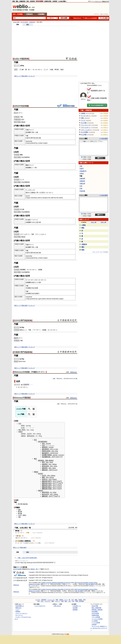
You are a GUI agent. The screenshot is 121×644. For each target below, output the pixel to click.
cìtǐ (51, 447)
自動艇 (40, 270)
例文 (28, 25)
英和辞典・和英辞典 (97, 609)
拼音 (23, 426)
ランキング (32, 76)
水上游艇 (84, 134)
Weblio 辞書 (16, 22)
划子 (21, 514)
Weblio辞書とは (20, 605)
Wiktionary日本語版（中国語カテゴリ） (30, 372)
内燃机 (29, 288)
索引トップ (18, 76)
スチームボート (25, 234)
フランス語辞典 (96, 616)
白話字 (29, 434)
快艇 (52, 69)
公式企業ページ (77, 605)
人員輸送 (32, 193)
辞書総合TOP (105, 1)
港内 (27, 193)
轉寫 (50, 455)
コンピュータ (51, 599)
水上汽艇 (84, 123)
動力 (34, 282)
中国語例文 (29, 14)
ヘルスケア (47, 600)
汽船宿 (82, 173)
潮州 (23, 436)
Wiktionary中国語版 (22, 398)
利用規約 (18, 611)
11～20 (94, 222)
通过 (83, 247)
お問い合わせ (57, 605)
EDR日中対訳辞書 (21, 106)
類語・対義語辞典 (21, 1)
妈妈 (83, 250)
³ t (53, 469)
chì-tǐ (54, 451)
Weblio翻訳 (95, 611)
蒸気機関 (28, 132)
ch (51, 449)
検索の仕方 (18, 607)
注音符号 (26, 385)
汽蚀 (81, 188)
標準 (40, 460)
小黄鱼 (84, 225)
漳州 (50, 484)
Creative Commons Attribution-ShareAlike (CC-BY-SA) (56, 582)
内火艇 (22, 209)
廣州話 (44, 466)
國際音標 (47, 456)
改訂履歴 (91, 583)
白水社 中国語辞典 (21, 59)
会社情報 (75, 607)
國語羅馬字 (45, 453)
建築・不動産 (78, 599)
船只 (38, 293)
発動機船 (28, 168)
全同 (24, 157)
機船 (21, 155)
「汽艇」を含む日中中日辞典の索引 (27, 557)
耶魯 (43, 451)
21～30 (103, 222)
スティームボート (41, 234)
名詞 (23, 119)
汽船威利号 (83, 171)
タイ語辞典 (95, 620)
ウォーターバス (86, 125)
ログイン (98, 1)
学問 (84, 599)
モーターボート (37, 69)
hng (55, 464)
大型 (42, 193)
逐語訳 (23, 122)
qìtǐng (22, 65)
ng (40, 434)
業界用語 (44, 599)
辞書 (14, 1)
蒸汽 (28, 138)
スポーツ (58, 600)
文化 (38, 600)
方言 (73, 600)
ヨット (25, 330)
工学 (72, 599)
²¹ (59, 456)
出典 (54, 379)
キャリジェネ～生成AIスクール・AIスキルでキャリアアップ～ (99, 627)
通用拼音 (45, 447)
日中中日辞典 (39, 1)
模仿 (43, 493)
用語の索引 (25, 76)
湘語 (24, 514)
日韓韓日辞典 (48, 1)
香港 (50, 460)
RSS (68, 633)
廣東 (43, 468)
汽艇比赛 (82, 183)
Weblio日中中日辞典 (34, 583)
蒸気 (21, 330)
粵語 (20, 430)
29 (76, 404)
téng (54, 467)
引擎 (31, 138)
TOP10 (84, 222)
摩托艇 (20, 512)
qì (22, 385)
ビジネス (38, 599)
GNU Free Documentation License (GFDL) (86, 582)
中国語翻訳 (41, 14)
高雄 (50, 488)
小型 (37, 222)
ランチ (46, 69)
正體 (17, 409)
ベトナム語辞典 (96, 622)
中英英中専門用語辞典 (23, 352)
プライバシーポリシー (21, 612)
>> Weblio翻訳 (104, 139)
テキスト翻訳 (83, 138)
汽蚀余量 (82, 191)
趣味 (53, 600)
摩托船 (20, 511)
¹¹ (56, 486)
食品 (66, 600)
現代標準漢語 (43, 442)
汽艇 (87, 583)
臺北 (50, 486)
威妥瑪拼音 (45, 449)
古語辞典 (55, 1)
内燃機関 (28, 222)
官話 (20, 424)
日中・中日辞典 (18, 14)
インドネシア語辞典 (97, 618)
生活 (42, 600)
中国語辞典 (32, 22)
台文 (46, 479)
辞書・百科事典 (80, 600)
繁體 (20, 409)
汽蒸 (81, 186)
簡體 (19, 414)
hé (50, 467)
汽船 (61, 69)
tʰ (57, 456)
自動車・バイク (63, 599)
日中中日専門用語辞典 (23, 321)
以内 (27, 293)
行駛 (23, 503)
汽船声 (82, 169)
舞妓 (83, 228)
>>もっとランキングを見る (100, 252)
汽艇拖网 (82, 178)
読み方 (16, 338)
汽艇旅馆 (82, 181)
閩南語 (21, 432)
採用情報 (75, 609)
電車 (57, 599)
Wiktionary (73, 372)
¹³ (57, 469)
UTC (74, 379)
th (37, 434)
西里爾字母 (45, 455)
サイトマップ (19, 614)
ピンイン (17, 327)
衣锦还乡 (84, 244)
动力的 (36, 138)
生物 (62, 600)
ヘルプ (17, 609)
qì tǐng (22, 327)
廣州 (47, 460)
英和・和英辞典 (31, 1)
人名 (69, 600)
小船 (37, 132)
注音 (23, 428)
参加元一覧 (34, 568)
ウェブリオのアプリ (40, 605)
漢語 (43, 456)
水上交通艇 (84, 132)
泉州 (50, 482)
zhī (23, 69)
